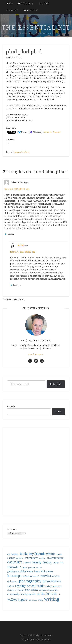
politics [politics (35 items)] (10, 586)
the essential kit (36, 28)
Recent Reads (26, 3)
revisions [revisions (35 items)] (19, 590)
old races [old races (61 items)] (12, 582)
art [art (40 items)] (9, 554)
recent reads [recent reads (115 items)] (36, 586)
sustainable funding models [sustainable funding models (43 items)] (21, 594)
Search (11, 406)
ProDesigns (45, 640)
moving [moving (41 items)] (56, 576)
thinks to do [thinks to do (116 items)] (49, 594)
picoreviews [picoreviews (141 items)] (52, 581)
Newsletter (31, 10)
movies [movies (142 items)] (45, 576)
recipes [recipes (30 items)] (48, 586)
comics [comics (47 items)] (20, 558)
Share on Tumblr (52, 132)
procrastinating (21, 152)
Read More (36, 354)
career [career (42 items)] (59, 554)
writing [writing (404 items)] (52, 599)
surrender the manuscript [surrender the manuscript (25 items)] (49, 590)
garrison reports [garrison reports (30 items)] (35, 568)
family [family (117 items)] (37, 562)
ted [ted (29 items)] (38, 594)
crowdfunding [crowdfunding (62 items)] (55, 558)
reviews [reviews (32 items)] (11, 590)
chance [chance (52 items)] (11, 558)
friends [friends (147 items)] (13, 567)
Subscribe (56, 384)
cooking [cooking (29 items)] (42, 558)
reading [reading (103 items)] (20, 586)
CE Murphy (12, 10)
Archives (12, 529)
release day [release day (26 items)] (57, 586)
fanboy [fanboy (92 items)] (47, 562)
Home (9, 3)
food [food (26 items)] (62, 563)
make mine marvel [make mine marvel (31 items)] (31, 576)
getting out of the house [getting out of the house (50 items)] (20, 571)
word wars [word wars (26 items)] (33, 600)
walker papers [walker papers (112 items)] (17, 600)
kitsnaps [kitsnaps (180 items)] (14, 576)
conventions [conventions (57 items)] (31, 558)
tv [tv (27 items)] (59, 594)
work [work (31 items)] (40, 600)
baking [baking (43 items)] (15, 554)
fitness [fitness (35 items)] (56, 563)
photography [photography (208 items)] (30, 581)
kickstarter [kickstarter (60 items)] (47, 571)
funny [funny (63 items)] (23, 567)
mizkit (21, 245)
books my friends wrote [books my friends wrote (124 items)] (37, 554)
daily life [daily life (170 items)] (15, 562)
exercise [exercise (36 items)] (27, 563)
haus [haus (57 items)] (37, 571)
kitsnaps (45, 3)
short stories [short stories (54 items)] (31, 590)
